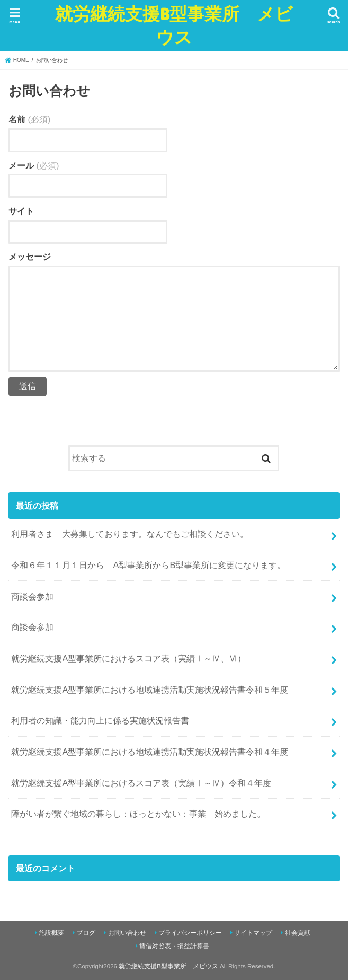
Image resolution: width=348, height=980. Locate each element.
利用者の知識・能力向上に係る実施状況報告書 (100, 720)
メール (34, 165)
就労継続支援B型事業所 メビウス (174, 25)
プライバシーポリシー (190, 933)
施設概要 (51, 933)
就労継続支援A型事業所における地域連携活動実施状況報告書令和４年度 (150, 752)
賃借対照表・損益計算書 (174, 946)
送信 (28, 386)
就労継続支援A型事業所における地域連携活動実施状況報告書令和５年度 (150, 690)
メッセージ (30, 257)
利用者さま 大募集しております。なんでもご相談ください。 (130, 534)
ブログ (86, 933)
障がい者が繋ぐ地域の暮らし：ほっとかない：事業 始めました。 (138, 814)
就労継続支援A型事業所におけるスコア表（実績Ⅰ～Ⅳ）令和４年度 (141, 783)
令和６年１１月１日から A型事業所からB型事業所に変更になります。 (148, 565)
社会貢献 (298, 933)
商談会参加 (32, 596)
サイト (21, 211)
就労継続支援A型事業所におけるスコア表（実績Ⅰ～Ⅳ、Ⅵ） (128, 658)
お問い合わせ (127, 933)
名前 (29, 119)
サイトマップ (253, 933)
